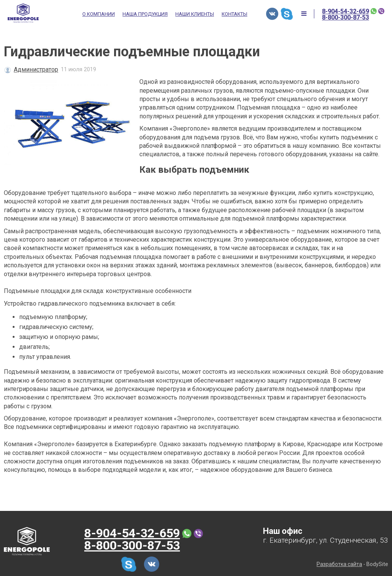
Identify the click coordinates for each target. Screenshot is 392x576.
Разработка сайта (339, 564)
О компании (99, 14)
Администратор (36, 70)
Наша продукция (145, 14)
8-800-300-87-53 (345, 18)
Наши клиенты (195, 14)
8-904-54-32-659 (345, 11)
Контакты (234, 14)
